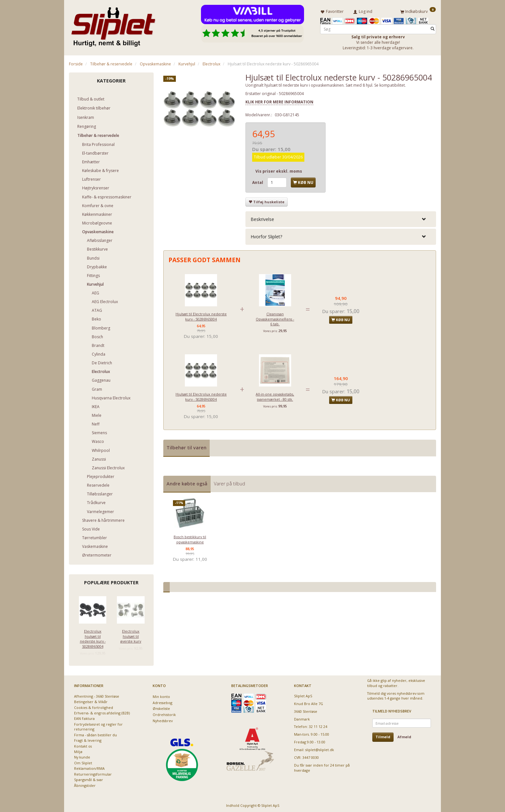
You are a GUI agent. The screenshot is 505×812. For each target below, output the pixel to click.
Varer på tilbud (229, 482)
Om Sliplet (83, 762)
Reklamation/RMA (89, 767)
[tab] (341, 218)
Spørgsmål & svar (89, 779)
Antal (258, 181)
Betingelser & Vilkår (91, 701)
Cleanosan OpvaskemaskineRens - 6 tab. (275, 318)
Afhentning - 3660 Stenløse (97, 695)
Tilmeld (383, 736)
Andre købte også (187, 482)
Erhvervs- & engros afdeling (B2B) (102, 712)
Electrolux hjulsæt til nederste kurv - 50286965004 (93, 638)
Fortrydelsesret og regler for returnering (98, 725)
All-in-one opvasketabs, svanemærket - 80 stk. (275, 396)
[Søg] (433, 28)
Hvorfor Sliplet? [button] (266, 236)
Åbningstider (85, 784)
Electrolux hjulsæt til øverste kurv (131, 635)
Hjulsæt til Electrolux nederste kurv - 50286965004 (201, 315)
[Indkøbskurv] (418, 11)
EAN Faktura (84, 717)
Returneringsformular (93, 773)
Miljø (78, 750)
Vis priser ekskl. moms (279, 170)
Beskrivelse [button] (262, 218)
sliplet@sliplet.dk (320, 749)
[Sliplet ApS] (113, 25)
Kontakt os (83, 745)
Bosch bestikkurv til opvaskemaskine (190, 538)
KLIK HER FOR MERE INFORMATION (279, 101)
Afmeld (404, 736)
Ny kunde (82, 756)
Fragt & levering (88, 739)
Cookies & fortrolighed (94, 706)
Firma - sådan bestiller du (95, 734)
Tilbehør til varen (186, 447)
